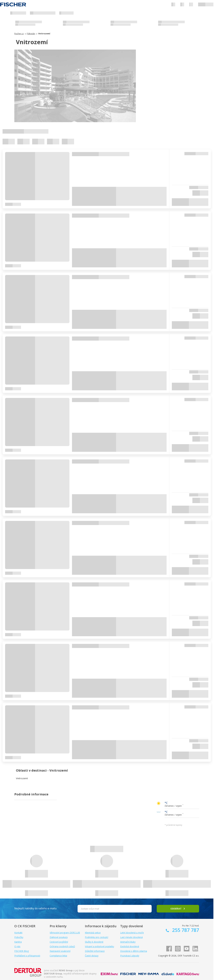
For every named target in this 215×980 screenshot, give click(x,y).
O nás (17, 946)
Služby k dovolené (94, 942)
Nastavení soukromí (60, 951)
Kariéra (18, 942)
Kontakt (18, 933)
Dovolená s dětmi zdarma (134, 951)
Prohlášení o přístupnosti (27, 956)
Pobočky (19, 937)
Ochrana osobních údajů (62, 946)
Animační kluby (128, 942)
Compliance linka (58, 956)
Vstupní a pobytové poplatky (99, 946)
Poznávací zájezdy (130, 956)
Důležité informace (95, 951)
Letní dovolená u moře (132, 933)
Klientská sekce (93, 933)
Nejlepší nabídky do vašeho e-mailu (35, 908)
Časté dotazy (92, 956)
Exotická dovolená (130, 946)
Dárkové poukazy (59, 937)
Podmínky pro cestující (97, 937)
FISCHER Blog (21, 951)
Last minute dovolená (131, 937)
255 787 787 (185, 930)
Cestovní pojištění (59, 942)
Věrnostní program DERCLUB (65, 933)
